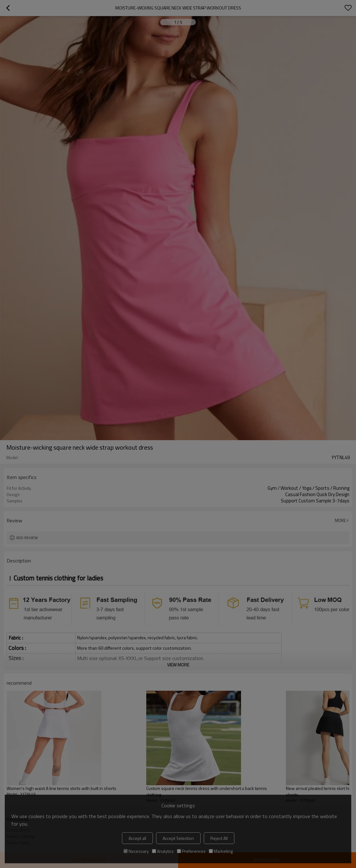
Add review (27, 538)
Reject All (219, 838)
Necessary (136, 851)
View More (178, 665)
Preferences (191, 851)
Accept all (137, 838)
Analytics (163, 851)
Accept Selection (178, 838)
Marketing (221, 851)
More (340, 520)
